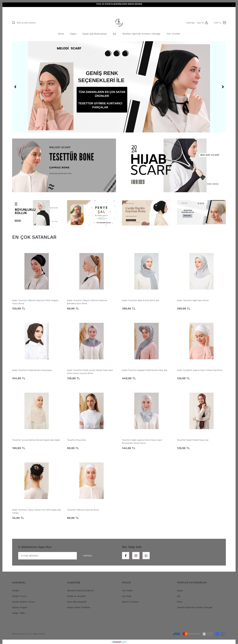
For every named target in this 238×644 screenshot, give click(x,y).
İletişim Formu (19, 596)
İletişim (16, 591)
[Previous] (15, 87)
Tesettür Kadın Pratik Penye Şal (193, 440)
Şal (179, 596)
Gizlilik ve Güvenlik (76, 596)
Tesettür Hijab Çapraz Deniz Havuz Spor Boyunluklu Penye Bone (142, 441)
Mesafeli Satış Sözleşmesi (80, 591)
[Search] (55, 23)
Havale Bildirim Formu (23, 602)
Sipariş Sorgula (20, 608)
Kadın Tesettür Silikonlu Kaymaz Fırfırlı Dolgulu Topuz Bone (35, 302)
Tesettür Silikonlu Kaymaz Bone (83, 510)
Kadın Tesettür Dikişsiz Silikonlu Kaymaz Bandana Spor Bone (87, 302)
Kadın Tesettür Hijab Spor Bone (193, 300)
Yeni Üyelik (127, 591)
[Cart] (220, 23)
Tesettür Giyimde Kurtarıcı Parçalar (195, 608)
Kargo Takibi (19, 613)
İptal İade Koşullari (77, 602)
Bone (180, 602)
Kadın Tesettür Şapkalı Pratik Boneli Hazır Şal (145, 370)
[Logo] (119, 23)
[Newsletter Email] (58, 556)
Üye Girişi (127, 596)
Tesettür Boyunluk (76, 440)
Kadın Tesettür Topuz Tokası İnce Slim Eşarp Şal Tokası (36, 511)
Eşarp (180, 591)
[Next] (223, 87)
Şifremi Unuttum (130, 602)
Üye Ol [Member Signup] (200, 23)
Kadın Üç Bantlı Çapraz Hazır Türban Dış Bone (200, 370)
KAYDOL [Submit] (87, 556)
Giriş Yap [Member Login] (190, 23)
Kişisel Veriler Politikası (79, 608)
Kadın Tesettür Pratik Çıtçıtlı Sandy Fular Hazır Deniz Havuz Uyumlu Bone (90, 372)
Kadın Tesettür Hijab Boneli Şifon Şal (140, 300)
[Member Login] (206, 23)
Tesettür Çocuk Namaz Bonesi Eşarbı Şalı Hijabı (36, 440)
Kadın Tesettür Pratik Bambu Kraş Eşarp (32, 370)
